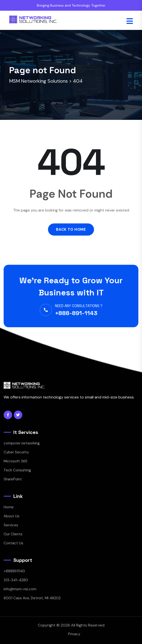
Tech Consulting (17, 470)
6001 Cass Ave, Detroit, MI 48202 (32, 598)
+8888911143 (14, 571)
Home (9, 507)
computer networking (22, 443)
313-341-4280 (16, 580)
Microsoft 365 (16, 461)
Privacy (74, 634)
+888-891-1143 (76, 313)
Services (11, 525)
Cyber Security (16, 452)
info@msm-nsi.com (20, 589)
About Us (12, 516)
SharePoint (13, 479)
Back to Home (71, 229)
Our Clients (13, 534)
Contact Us (13, 543)
